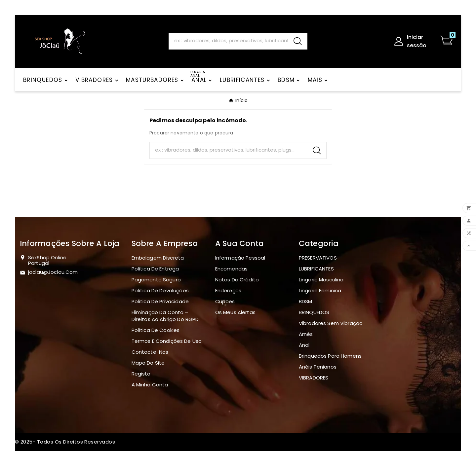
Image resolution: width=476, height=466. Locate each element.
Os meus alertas (235, 312)
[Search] (229, 41)
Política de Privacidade (160, 301)
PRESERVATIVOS (318, 258)
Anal (304, 345)
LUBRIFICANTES (316, 269)
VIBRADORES (314, 378)
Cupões (225, 301)
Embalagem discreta (158, 258)
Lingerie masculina (321, 280)
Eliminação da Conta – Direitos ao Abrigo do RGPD (165, 316)
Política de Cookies (156, 330)
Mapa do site (148, 363)
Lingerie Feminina (320, 290)
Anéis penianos (318, 367)
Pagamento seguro (156, 280)
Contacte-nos (150, 352)
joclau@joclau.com (53, 272)
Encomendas (232, 269)
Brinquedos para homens (330, 356)
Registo (141, 374)
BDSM (306, 301)
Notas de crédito (237, 280)
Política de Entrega (155, 269)
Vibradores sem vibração (331, 323)
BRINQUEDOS (314, 312)
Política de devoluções (160, 290)
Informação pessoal (240, 258)
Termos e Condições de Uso (167, 341)
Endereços (228, 290)
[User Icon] (413, 41)
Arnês (306, 334)
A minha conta (150, 385)
